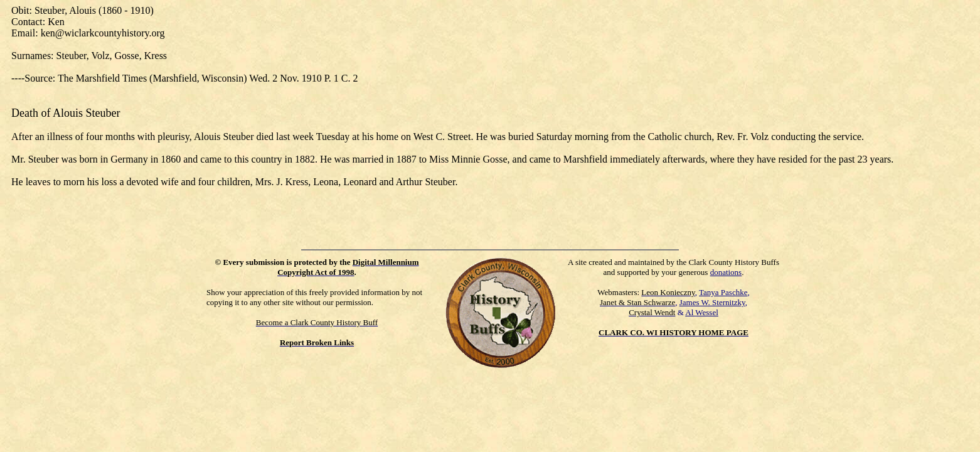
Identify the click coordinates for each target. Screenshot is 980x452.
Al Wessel (702, 312)
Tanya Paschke (723, 292)
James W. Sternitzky (712, 302)
